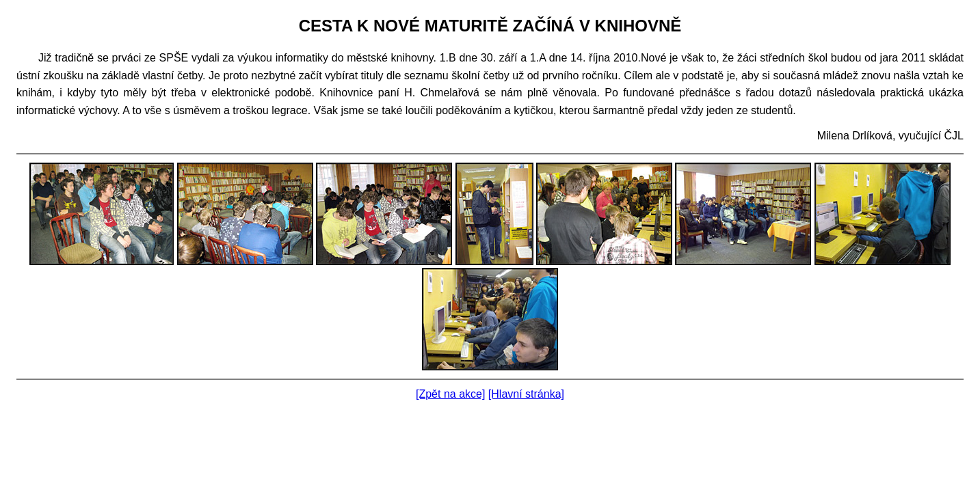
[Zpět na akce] (450, 394)
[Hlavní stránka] (526, 394)
